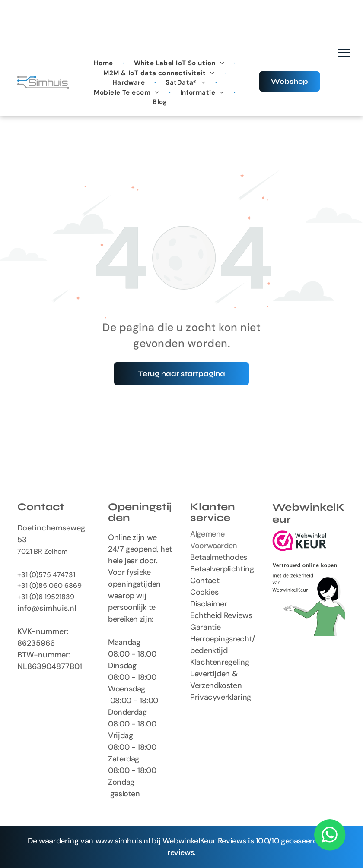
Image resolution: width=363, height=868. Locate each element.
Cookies (204, 592)
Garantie (205, 627)
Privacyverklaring (221, 697)
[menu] (344, 53)
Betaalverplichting (222, 569)
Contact (205, 581)
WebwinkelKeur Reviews (204, 841)
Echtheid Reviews (221, 615)
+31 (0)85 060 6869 (49, 586)
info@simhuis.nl (47, 608)
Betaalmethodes (219, 557)
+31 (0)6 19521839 (46, 597)
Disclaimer (209, 604)
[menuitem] (104, 63)
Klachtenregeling (220, 662)
